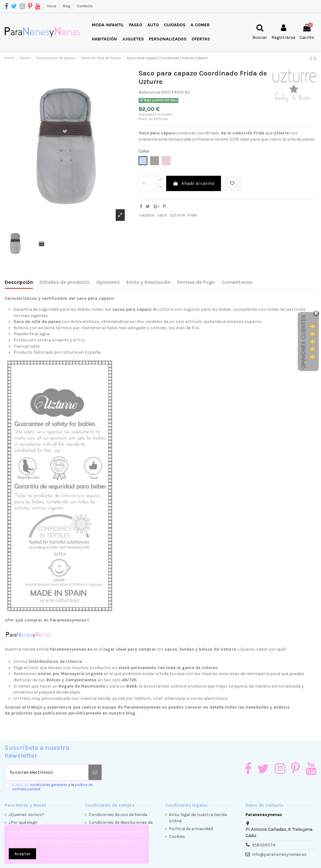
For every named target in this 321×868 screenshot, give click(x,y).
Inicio (52, 6)
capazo (147, 215)
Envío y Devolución (148, 282)
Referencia (149, 92)
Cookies (177, 837)
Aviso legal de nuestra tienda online (198, 818)
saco (162, 215)
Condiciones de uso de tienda (118, 815)
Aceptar (23, 854)
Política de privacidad (191, 829)
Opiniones (108, 282)
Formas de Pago (196, 282)
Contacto (85, 6)
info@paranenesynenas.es (279, 854)
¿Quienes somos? (26, 815)
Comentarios (237, 282)
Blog (67, 6)
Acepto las (52, 787)
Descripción (19, 282)
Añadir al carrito (194, 183)
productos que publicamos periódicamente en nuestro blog (73, 713)
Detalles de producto (65, 282)
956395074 (264, 845)
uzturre (177, 215)
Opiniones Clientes (304, 342)
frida (192, 215)
